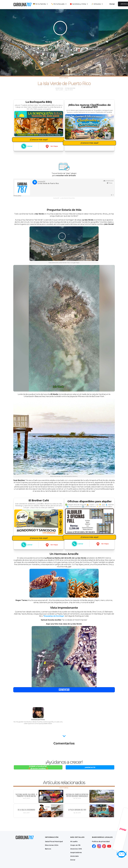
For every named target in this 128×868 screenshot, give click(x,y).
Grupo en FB (75, 845)
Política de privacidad (101, 842)
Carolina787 (56, 198)
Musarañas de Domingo (54, 616)
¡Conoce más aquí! (39, 137)
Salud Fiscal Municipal (54, 842)
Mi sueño (74, 842)
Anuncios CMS (76, 849)
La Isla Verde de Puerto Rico (68, 198)
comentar (64, 699)
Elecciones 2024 (52, 845)
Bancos (48, 849)
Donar (112, 4)
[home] (22, 5)
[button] (41, 4)
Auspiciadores (76, 852)
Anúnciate (74, 856)
